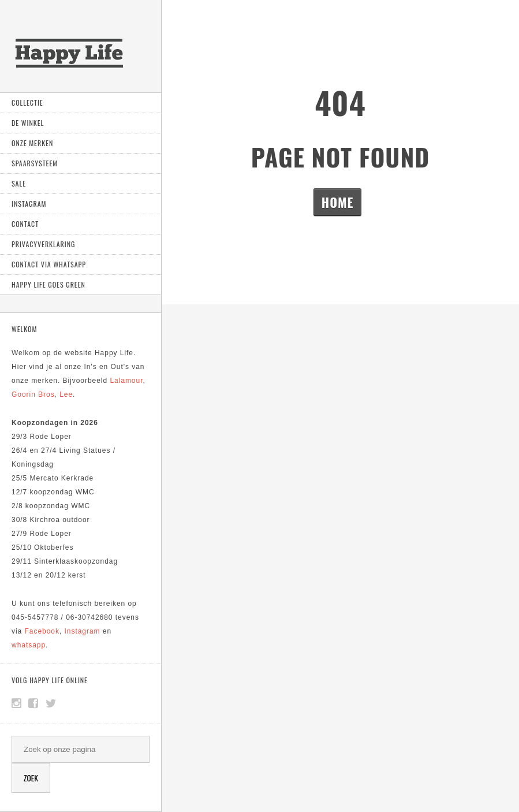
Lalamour (126, 381)
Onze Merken (32, 143)
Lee (66, 394)
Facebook (42, 631)
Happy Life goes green (48, 284)
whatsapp (29, 645)
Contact (25, 224)
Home (337, 202)
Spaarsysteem (35, 163)
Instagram (29, 204)
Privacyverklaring (43, 244)
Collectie (27, 103)
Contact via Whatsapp (49, 264)
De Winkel (28, 123)
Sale (19, 183)
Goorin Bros (33, 394)
